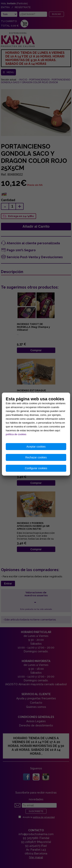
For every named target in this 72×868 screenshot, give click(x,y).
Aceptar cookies (36, 447)
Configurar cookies (36, 468)
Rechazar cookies (36, 457)
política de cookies (16, 434)
